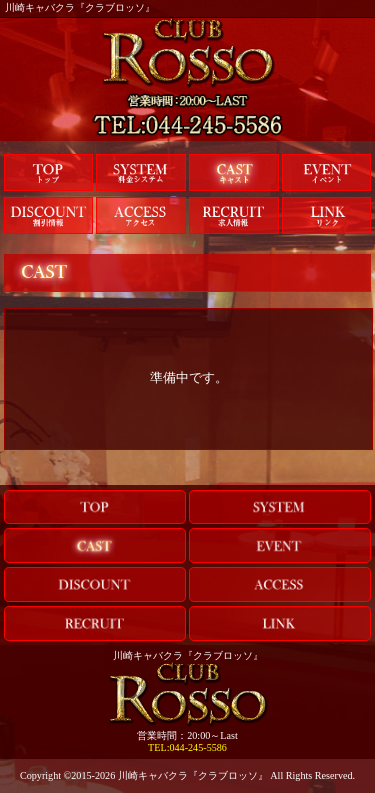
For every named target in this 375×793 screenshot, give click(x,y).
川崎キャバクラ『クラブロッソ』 (193, 775)
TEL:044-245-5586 (187, 747)
